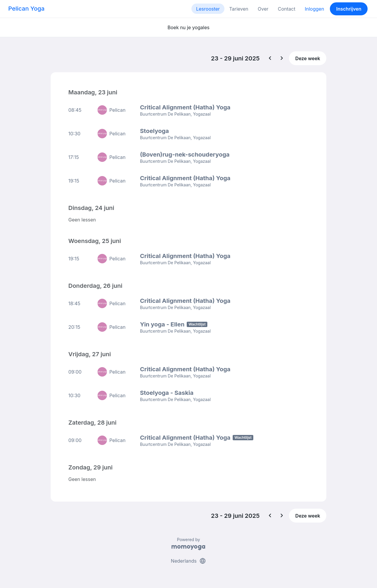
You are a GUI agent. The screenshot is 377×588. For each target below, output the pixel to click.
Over (263, 9)
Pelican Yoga (26, 9)
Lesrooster (208, 9)
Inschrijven (349, 9)
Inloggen (315, 9)
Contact (286, 9)
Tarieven (239, 9)
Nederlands (188, 561)
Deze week (308, 58)
